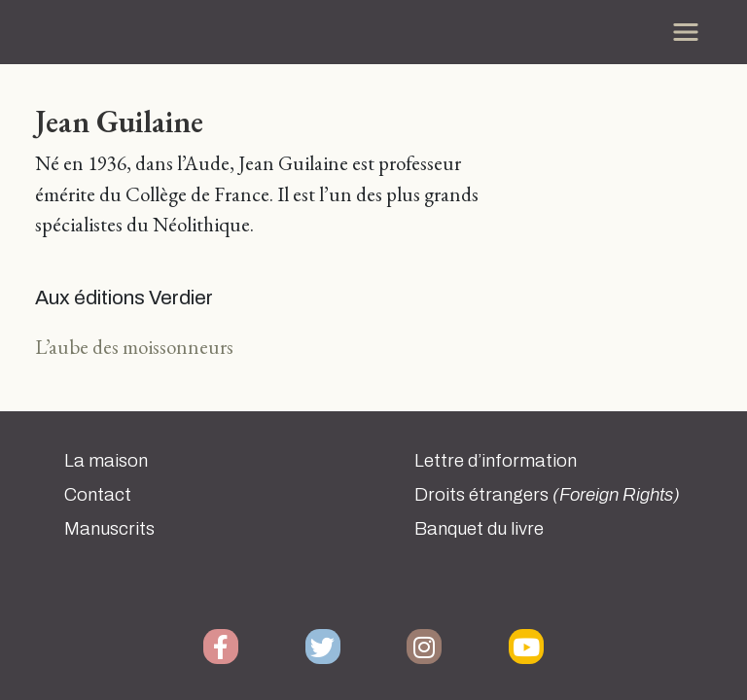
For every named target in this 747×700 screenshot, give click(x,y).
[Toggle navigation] (686, 32)
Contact (98, 495)
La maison (106, 461)
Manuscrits (109, 529)
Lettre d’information (496, 461)
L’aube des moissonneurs (134, 347)
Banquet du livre (479, 529)
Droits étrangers (547, 495)
